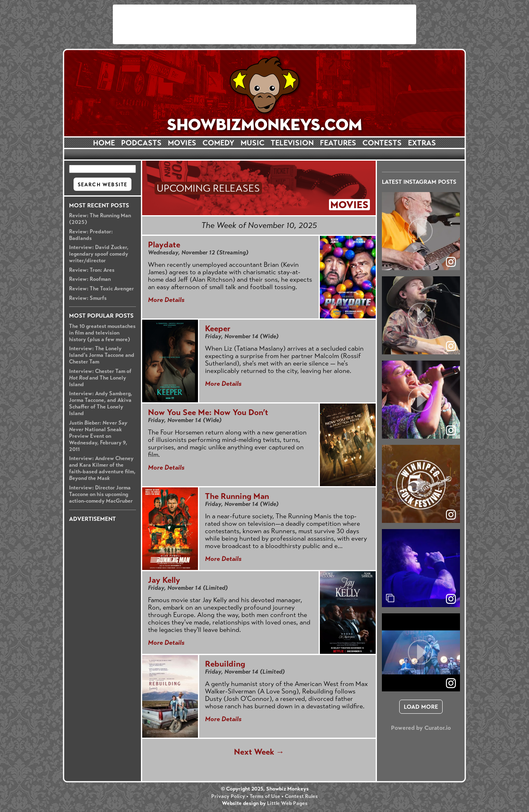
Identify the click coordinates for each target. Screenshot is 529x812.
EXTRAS (422, 143)
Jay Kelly (164, 580)
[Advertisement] (264, 24)
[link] (451, 599)
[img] (421, 568)
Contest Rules (301, 796)
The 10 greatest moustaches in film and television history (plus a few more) (102, 333)
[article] (421, 231)
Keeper (218, 329)
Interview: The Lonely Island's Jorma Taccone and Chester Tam (102, 355)
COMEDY (218, 143)
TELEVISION (292, 143)
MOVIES (182, 143)
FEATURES (338, 143)
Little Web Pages (287, 803)
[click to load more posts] (421, 707)
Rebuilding (225, 664)
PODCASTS (141, 143)
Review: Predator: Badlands (91, 235)
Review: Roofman (90, 279)
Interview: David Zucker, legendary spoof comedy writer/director (99, 254)
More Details (166, 300)
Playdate (164, 245)
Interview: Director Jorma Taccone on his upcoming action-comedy (101, 494)
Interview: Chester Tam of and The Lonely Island (100, 378)
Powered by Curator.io (421, 728)
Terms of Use (265, 796)
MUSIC (253, 143)
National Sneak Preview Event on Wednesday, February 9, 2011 (98, 436)
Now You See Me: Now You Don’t (208, 412)
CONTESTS (382, 143)
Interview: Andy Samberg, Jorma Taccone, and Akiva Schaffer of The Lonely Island (101, 404)
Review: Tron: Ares (92, 270)
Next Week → (259, 752)
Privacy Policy (228, 796)
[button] (421, 231)
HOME (104, 143)
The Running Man (237, 496)
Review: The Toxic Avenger (101, 289)
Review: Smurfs (88, 298)
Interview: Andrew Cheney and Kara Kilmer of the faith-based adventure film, (102, 468)
